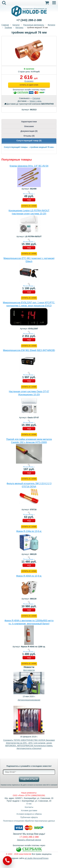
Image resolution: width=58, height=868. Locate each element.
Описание (29, 126)
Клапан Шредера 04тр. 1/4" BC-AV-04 (29, 166)
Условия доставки (29, 810)
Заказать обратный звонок (29, 840)
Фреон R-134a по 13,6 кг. (29, 531)
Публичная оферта (29, 817)
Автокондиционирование (29, 700)
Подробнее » (29, 194)
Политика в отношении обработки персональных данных (29, 821)
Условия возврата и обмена (29, 814)
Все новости (29, 670)
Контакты (29, 807)
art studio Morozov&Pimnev (36, 858)
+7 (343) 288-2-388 (29, 20)
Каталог (16, 25)
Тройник (8, 28)
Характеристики (29, 122)
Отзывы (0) (29, 136)
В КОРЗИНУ (29, 200)
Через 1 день (36, 101)
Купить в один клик (29, 85)
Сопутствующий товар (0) (29, 141)
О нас (29, 804)
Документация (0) (29, 131)
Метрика (19, 28)
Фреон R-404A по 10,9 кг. (29, 576)
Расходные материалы (34, 25)
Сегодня (36, 98)
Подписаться (29, 779)
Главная (5, 25)
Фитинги (51, 25)
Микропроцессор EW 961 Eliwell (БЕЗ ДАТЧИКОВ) (29, 350)
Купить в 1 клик (29, 206)
